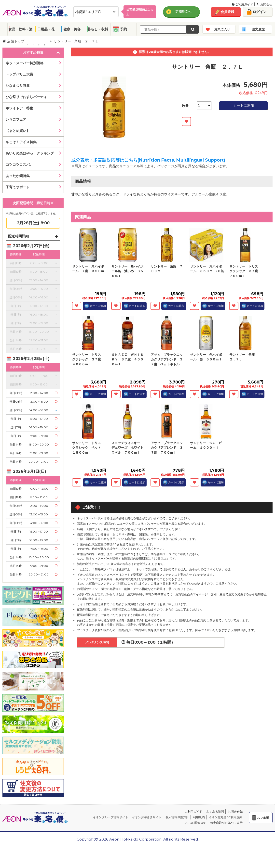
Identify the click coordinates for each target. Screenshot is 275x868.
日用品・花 (46, 29)
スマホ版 (263, 818)
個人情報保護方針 (177, 817)
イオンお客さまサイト (147, 817)
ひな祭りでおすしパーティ (26, 97)
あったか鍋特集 (18, 176)
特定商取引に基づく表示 (226, 823)
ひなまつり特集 (18, 86)
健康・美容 (72, 29)
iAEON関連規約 (195, 823)
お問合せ (265, 4)
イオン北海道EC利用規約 (226, 817)
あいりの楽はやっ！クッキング (30, 153)
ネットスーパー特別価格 (25, 63)
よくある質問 (215, 811)
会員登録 (227, 12)
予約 (124, 29)
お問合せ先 (235, 811)
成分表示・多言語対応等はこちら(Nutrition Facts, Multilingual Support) (148, 160)
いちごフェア (16, 119)
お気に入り (222, 29)
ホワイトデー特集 (19, 108)
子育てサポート (18, 187)
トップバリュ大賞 (19, 74)
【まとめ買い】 (18, 131)
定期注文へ (183, 12)
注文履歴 (258, 29)
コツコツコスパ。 (19, 165)
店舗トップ (13, 41)
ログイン (260, 12)
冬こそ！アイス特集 (21, 142)
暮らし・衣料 (98, 29)
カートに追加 (244, 105)
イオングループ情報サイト (110, 817)
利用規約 (199, 817)
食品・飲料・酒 (20, 29)
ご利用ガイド (242, 4)
